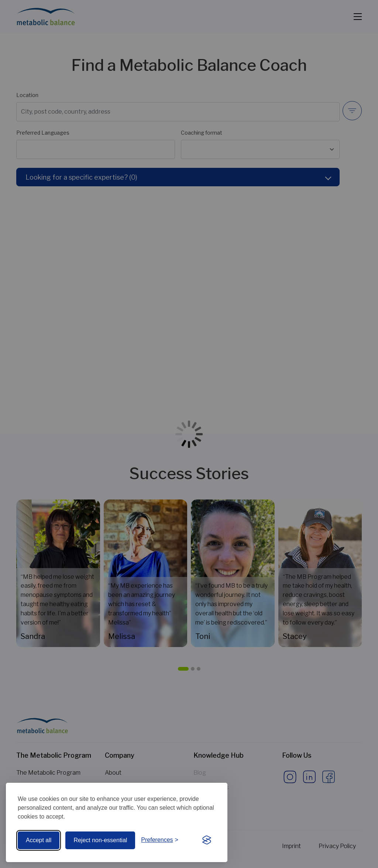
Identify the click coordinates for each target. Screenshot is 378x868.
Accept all (39, 840)
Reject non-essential (100, 840)
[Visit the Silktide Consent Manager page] (207, 840)
